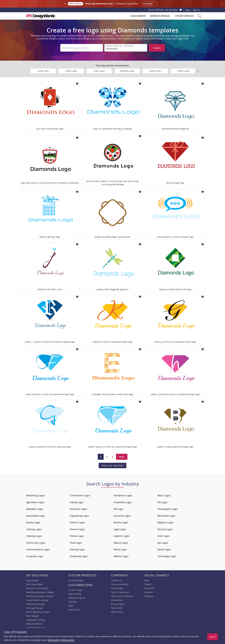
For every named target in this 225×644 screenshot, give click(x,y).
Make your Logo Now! (112, 465)
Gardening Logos (79, 556)
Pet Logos (162, 502)
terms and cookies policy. (61, 640)
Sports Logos (164, 549)
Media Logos (120, 549)
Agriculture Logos (35, 502)
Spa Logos (163, 543)
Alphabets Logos (35, 509)
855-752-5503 (171, 10)
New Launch (76, 4)
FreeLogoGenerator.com (99, 4)
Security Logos (165, 529)
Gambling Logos (127, 71)
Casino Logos (71, 71)
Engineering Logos (79, 516)
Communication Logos (38, 549)
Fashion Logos (77, 522)
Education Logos (78, 509)
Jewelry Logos (121, 522)
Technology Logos (167, 556)
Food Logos (76, 543)
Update (157, 48)
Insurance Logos (122, 516)
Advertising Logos (35, 495)
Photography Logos (168, 509)
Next (122, 457)
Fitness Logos (77, 536)
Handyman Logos (123, 495)
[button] (198, 71)
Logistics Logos (122, 536)
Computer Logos (35, 556)
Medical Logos (121, 556)
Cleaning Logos (34, 536)
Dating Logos (77, 502)
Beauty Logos (33, 522)
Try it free (149, 4)
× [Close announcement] (222, 4)
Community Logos (36, 543)
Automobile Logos (36, 516)
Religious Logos (166, 522)
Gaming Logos (77, 549)
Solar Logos (163, 536)
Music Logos (164, 495)
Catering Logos (34, 529)
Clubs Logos (99, 71)
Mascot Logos (121, 543)
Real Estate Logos (166, 516)
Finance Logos (77, 529)
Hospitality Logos (123, 502)
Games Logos (155, 71)
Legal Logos (120, 529)
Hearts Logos (183, 71)
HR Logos (119, 509)
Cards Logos (43, 71)
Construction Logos (80, 495)
